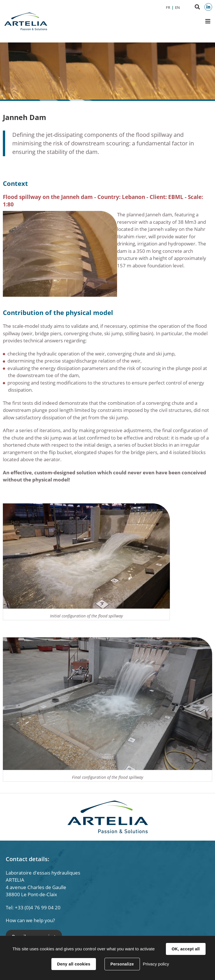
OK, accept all (186, 949)
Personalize (122, 964)
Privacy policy (156, 964)
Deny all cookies (74, 964)
